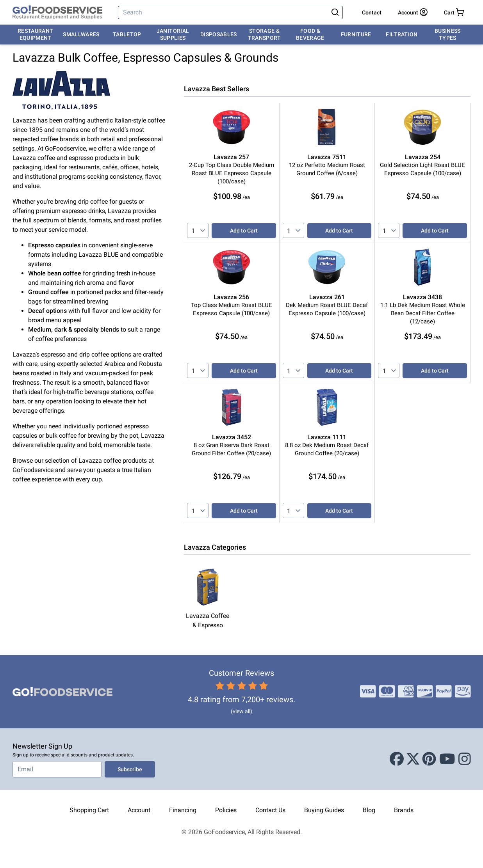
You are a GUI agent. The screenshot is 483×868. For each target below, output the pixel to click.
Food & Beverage (310, 34)
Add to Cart (244, 231)
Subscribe (130, 769)
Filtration (402, 34)
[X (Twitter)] (413, 759)
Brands (404, 810)
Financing (183, 810)
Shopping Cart (89, 810)
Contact (372, 12)
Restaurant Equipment (36, 34)
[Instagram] (465, 759)
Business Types (448, 34)
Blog (369, 810)
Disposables (219, 34)
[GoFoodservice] (57, 12)
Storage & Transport (265, 34)
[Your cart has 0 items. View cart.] (454, 12)
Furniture (356, 34)
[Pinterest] (429, 759)
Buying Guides (324, 810)
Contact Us (270, 810)
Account (139, 810)
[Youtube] (447, 759)
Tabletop (127, 34)
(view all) (241, 711)
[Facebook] (397, 759)
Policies (226, 810)
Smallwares (81, 34)
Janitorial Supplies (173, 34)
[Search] (224, 12)
